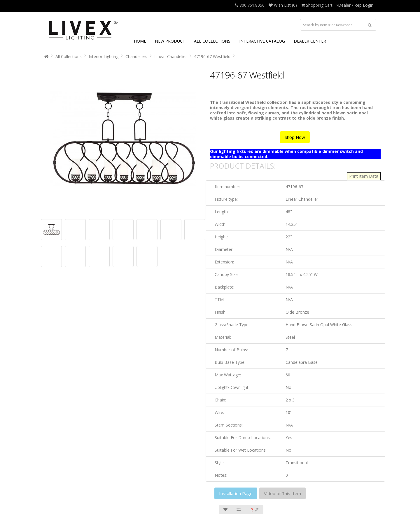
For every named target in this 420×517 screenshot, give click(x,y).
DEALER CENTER (310, 41)
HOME (140, 41)
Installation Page (236, 493)
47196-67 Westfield (212, 56)
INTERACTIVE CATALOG (262, 41)
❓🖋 (254, 510)
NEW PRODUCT (170, 41)
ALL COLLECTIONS (212, 41)
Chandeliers (136, 56)
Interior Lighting (104, 56)
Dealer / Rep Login (355, 5)
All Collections (69, 56)
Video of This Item (282, 493)
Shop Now (295, 137)
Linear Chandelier (171, 56)
